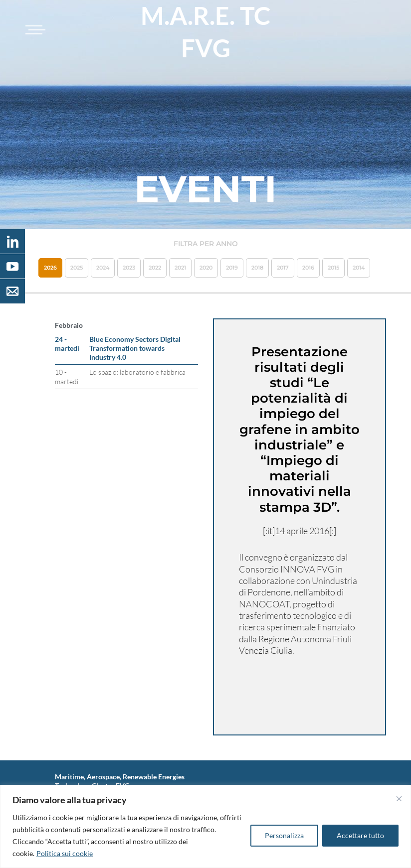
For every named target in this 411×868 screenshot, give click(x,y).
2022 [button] (155, 268)
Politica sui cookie (65, 853)
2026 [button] (50, 268)
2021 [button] (180, 268)
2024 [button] (103, 268)
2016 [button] (308, 268)
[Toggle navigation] (34, 30)
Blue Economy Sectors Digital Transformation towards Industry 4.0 (135, 348)
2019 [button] (232, 268)
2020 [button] (206, 268)
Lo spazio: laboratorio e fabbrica (137, 372)
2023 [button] (129, 268)
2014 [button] (359, 268)
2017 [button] (283, 268)
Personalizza (284, 835)
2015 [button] (333, 268)
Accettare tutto (360, 835)
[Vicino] (399, 799)
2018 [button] (257, 268)
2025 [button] (77, 268)
